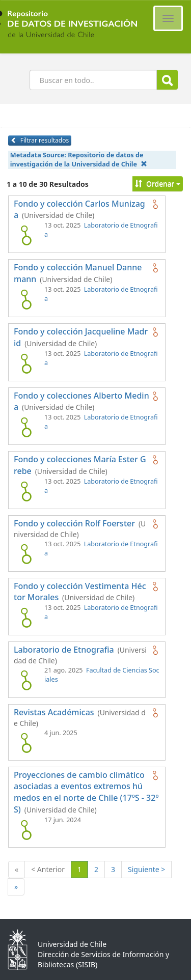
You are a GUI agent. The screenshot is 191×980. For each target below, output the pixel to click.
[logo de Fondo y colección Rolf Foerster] (26, 554)
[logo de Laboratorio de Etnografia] (26, 680)
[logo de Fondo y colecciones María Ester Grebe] (26, 491)
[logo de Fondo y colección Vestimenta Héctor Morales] (26, 618)
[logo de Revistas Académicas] (26, 743)
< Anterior (48, 869)
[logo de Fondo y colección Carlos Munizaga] (26, 235)
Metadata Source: (79, 160)
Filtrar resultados (40, 140)
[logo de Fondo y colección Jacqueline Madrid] (26, 363)
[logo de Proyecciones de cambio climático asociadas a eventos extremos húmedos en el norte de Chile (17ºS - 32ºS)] (26, 830)
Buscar (167, 80)
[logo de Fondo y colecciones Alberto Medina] (26, 427)
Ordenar (158, 184)
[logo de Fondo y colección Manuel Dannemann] (26, 299)
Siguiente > (146, 869)
